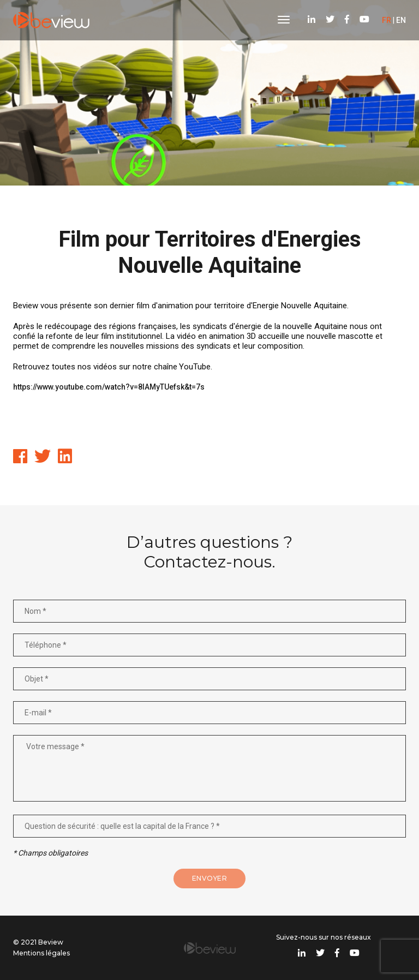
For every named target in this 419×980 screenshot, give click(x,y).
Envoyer (210, 878)
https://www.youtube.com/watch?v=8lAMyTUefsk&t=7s (109, 387)
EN (401, 20)
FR (387, 20)
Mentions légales (41, 953)
